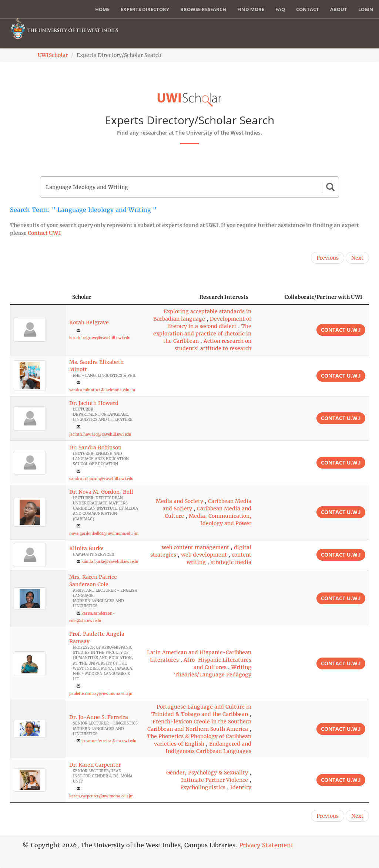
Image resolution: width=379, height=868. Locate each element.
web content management (195, 547)
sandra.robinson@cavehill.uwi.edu (101, 479)
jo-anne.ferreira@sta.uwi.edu (109, 741)
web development (204, 555)
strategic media (231, 562)
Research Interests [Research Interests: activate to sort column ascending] (224, 297)
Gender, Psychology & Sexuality (207, 773)
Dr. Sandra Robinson (95, 447)
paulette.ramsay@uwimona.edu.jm (101, 694)
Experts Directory (145, 9)
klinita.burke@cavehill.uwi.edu (110, 562)
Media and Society (180, 501)
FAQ (280, 9)
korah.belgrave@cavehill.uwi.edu (100, 338)
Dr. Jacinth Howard (94, 403)
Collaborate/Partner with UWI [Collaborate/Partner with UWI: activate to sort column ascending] (323, 297)
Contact (308, 9)
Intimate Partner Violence (214, 780)
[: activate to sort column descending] (38, 297)
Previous (328, 258)
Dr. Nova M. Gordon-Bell (101, 492)
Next (357, 258)
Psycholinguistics (203, 787)
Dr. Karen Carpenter (95, 765)
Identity (241, 787)
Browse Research (203, 9)
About (339, 9)
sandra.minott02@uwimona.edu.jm (102, 390)
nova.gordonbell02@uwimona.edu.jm (104, 533)
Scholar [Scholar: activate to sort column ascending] (82, 297)
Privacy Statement (266, 845)
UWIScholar (53, 55)
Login (366, 9)
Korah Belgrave (89, 322)
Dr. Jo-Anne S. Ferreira (99, 717)
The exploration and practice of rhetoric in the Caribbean (202, 334)
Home (102, 9)
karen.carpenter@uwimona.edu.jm (101, 796)
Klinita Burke (86, 548)
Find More (251, 9)
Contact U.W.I (44, 233)
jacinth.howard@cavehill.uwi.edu (100, 434)
